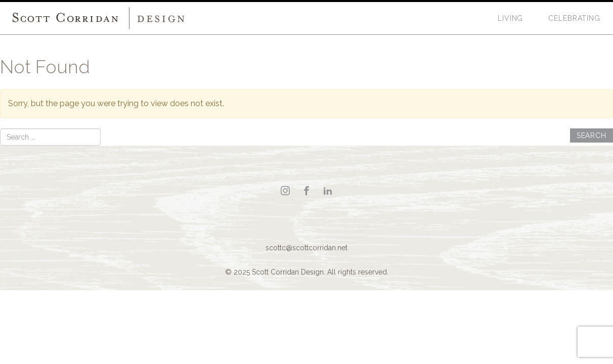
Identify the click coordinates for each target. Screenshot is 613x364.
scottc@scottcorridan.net (306, 248)
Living (510, 18)
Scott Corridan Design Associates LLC (99, 18)
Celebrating (574, 18)
